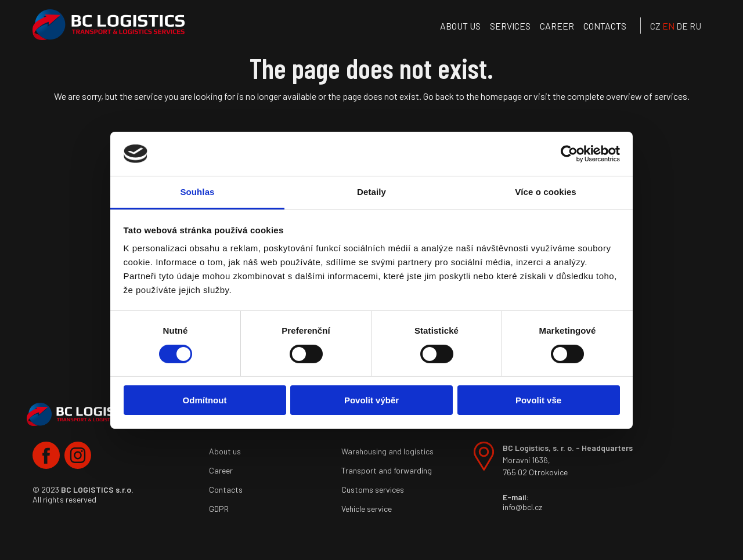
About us (460, 26)
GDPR (219, 509)
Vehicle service (367, 509)
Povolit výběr (371, 400)
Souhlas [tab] (197, 192)
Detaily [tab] (371, 192)
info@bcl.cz (522, 507)
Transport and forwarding (387, 470)
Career (557, 26)
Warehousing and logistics (387, 451)
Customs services (373, 489)
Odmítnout (205, 400)
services (510, 26)
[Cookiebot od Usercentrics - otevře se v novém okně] (569, 154)
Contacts (605, 26)
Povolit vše (538, 400)
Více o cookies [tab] (546, 192)
